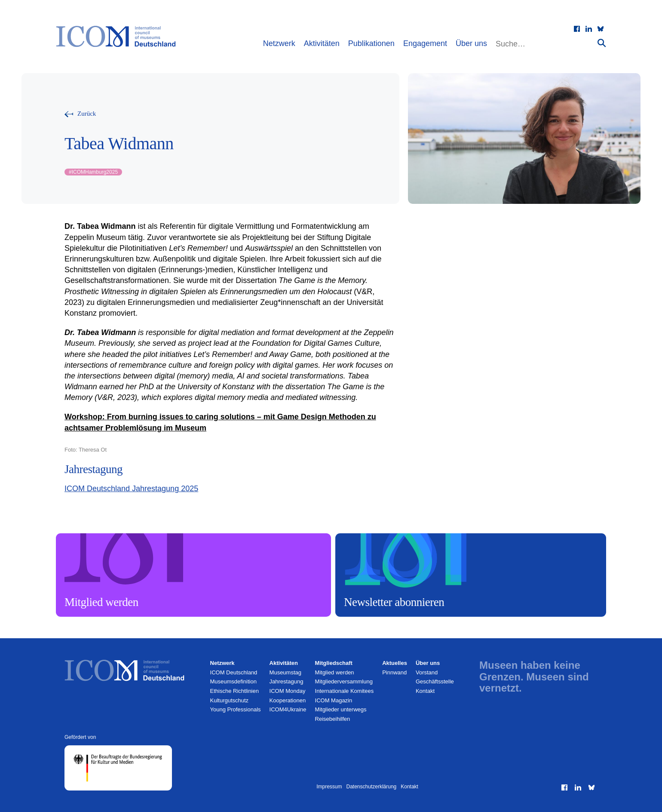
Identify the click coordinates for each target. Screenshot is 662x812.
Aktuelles (395, 663)
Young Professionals (236, 709)
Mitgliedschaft (334, 663)
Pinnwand (394, 672)
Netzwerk (279, 43)
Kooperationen (288, 700)
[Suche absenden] (602, 43)
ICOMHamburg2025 (93, 172)
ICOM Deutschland (234, 672)
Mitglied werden (335, 672)
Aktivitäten (322, 43)
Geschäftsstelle (435, 681)
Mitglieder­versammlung (344, 681)
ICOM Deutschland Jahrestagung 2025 (131, 489)
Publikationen (371, 43)
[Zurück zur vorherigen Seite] (80, 114)
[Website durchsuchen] (546, 44)
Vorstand (427, 672)
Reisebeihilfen (333, 719)
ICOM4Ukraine (288, 709)
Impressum (329, 787)
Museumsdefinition (233, 681)
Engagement (425, 43)
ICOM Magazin (334, 700)
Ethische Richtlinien (234, 691)
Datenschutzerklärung (372, 787)
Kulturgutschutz (230, 700)
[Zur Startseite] (120, 37)
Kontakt (425, 691)
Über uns (471, 43)
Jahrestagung (287, 681)
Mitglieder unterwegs (341, 709)
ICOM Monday (288, 691)
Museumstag (285, 672)
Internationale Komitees (345, 691)
